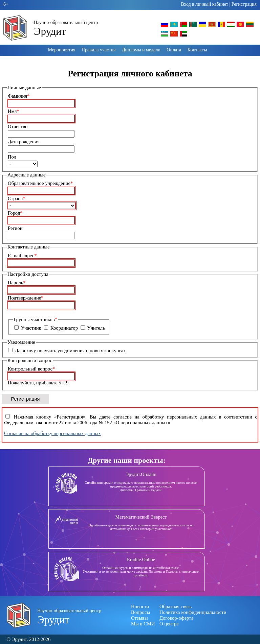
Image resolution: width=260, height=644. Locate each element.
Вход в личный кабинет (204, 4)
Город (15, 213)
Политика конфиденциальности (193, 612)
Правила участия (99, 50)
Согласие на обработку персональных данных (52, 433)
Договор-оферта (176, 618)
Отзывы (139, 618)
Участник (31, 328)
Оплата (174, 50)
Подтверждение (26, 298)
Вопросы (140, 612)
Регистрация (244, 4)
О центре (169, 624)
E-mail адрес (22, 256)
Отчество (18, 126)
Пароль (17, 283)
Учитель (96, 328)
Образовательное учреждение (40, 183)
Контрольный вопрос (31, 369)
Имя (14, 111)
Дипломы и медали (141, 50)
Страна (17, 198)
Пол (12, 157)
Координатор (64, 328)
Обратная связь (176, 606)
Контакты (197, 50)
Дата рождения (24, 142)
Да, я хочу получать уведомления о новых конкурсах (70, 351)
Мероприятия (61, 50)
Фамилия (19, 96)
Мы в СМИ (143, 624)
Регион (15, 228)
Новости (140, 606)
